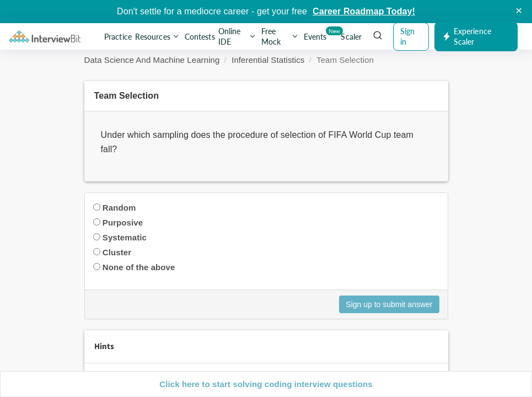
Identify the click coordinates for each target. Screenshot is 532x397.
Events (316, 34)
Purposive (123, 222)
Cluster (117, 252)
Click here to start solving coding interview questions (266, 384)
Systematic (125, 237)
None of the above (139, 267)
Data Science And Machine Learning (152, 60)
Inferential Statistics (268, 60)
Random (119, 208)
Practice (118, 37)
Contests (200, 37)
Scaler (351, 37)
